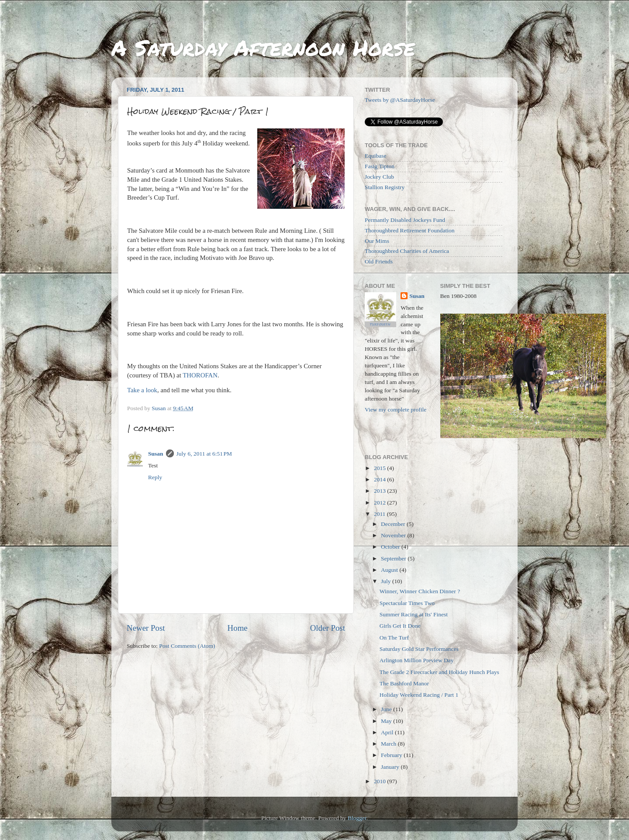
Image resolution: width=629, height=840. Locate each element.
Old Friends (379, 261)
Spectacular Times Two (407, 603)
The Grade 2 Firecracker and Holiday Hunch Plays (439, 672)
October (391, 547)
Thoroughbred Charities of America (407, 251)
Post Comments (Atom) (187, 646)
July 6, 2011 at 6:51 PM (204, 454)
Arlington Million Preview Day (417, 660)
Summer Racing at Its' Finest (414, 614)
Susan (156, 454)
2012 (380, 503)
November (394, 535)
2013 (380, 491)
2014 (380, 479)
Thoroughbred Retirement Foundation (410, 230)
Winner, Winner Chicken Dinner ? (420, 591)
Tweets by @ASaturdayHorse (400, 100)
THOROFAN (200, 375)
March (389, 744)
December (394, 524)
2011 (380, 514)
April (388, 732)
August (390, 570)
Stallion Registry (385, 187)
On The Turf (394, 638)
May (387, 721)
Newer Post (146, 628)
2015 (380, 468)
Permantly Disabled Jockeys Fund (405, 220)
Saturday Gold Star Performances (419, 649)
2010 (380, 781)
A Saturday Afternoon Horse (263, 47)
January (391, 767)
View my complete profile (396, 410)
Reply (155, 477)
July (387, 581)
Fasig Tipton (380, 166)
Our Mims (377, 241)
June (387, 709)
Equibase (376, 156)
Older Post (328, 628)
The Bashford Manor (404, 683)
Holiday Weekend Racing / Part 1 (419, 695)
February (392, 755)
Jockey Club (379, 177)
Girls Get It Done (400, 626)
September (394, 558)
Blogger (357, 818)
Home (238, 628)
